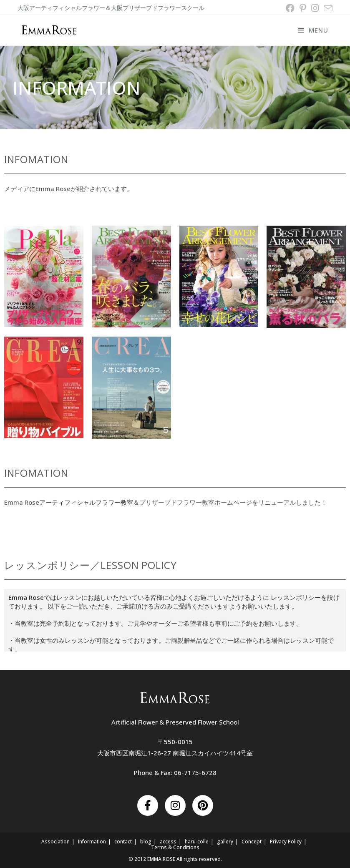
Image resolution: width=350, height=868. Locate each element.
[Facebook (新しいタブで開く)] (290, 8)
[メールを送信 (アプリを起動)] (327, 8)
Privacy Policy (286, 842)
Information (92, 842)
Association (55, 842)
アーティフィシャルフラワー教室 (86, 502)
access (168, 842)
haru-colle (197, 842)
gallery (225, 842)
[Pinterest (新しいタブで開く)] (303, 8)
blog (146, 842)
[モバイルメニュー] (313, 30)
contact (123, 842)
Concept (252, 842)
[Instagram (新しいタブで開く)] (315, 8)
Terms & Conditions (175, 847)
